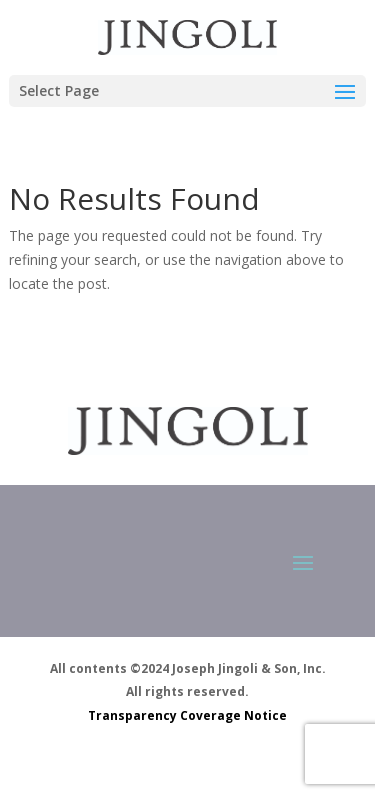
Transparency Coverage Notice (187, 715)
